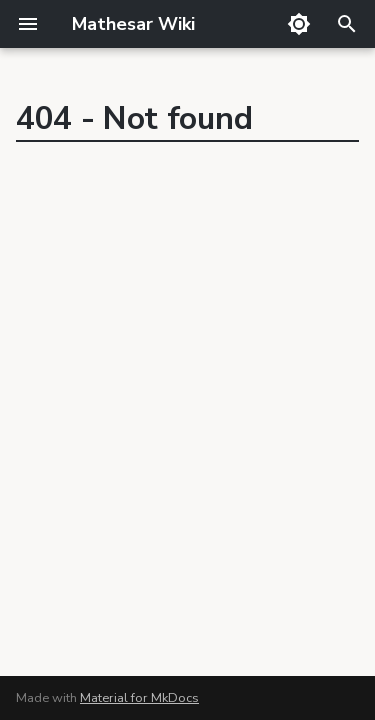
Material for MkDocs (139, 698)
